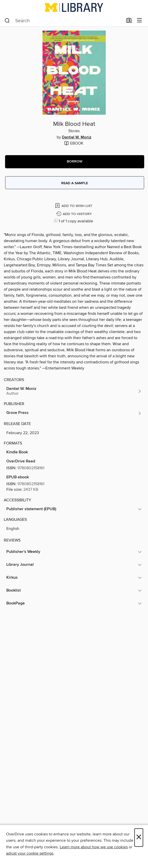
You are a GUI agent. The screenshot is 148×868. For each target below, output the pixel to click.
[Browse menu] (140, 21)
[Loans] (129, 21)
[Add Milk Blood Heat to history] (75, 214)
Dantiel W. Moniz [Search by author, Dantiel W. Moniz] (77, 137)
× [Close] (139, 838)
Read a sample (75, 183)
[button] (75, 162)
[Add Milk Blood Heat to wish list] (74, 206)
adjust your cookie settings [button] (30, 853)
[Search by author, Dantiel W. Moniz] (74, 391)
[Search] (7, 21)
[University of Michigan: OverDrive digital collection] (74, 7)
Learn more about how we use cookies (94, 847)
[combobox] (64, 21)
